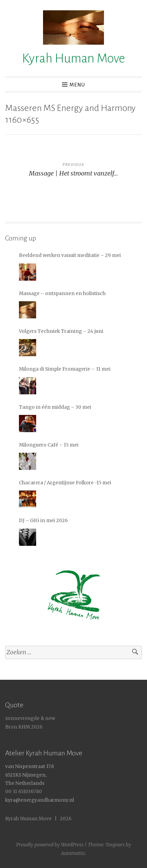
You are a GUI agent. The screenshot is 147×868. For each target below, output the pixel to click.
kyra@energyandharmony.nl (40, 800)
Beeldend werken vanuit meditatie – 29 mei (70, 255)
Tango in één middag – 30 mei (55, 407)
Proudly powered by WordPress (50, 845)
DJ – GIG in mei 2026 (43, 521)
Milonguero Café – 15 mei (49, 445)
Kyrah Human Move (73, 58)
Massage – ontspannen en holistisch (62, 294)
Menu (77, 85)
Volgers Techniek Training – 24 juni (61, 331)
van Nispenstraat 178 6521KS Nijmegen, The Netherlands (29, 775)
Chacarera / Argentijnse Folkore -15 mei (65, 483)
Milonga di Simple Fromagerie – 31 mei (65, 369)
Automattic (73, 853)
